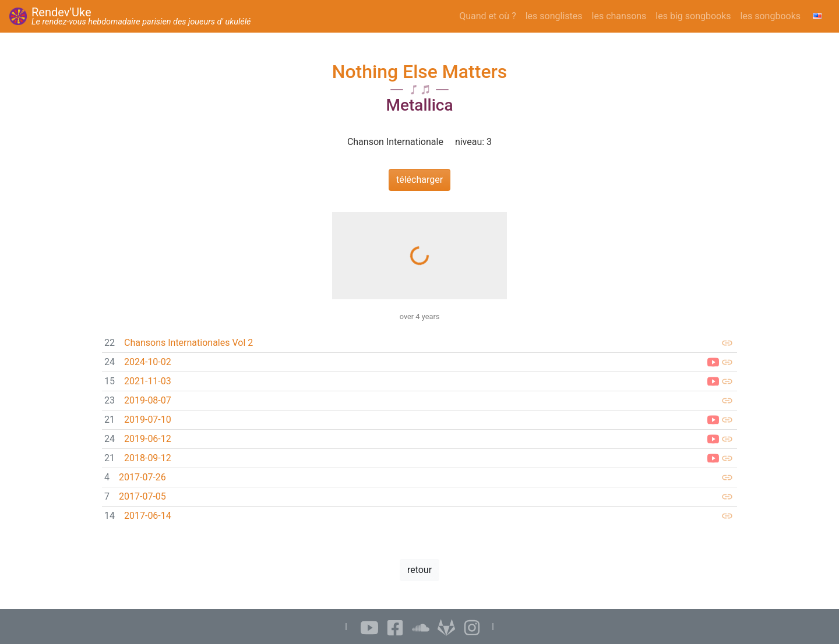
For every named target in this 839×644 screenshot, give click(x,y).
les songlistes (554, 16)
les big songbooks (693, 16)
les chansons (619, 16)
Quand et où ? (488, 16)
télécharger (419, 180)
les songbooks (771, 16)
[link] (419, 343)
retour (419, 570)
